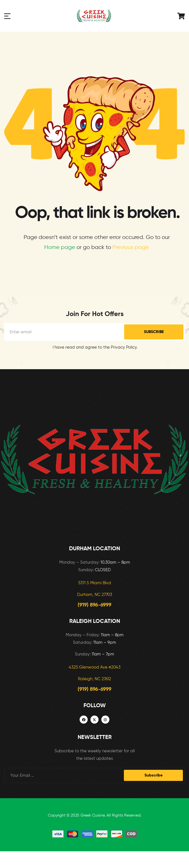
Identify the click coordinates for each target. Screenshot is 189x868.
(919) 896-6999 (94, 605)
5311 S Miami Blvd (95, 583)
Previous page (131, 247)
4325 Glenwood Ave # (90, 667)
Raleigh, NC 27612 (94, 679)
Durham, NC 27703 (95, 595)
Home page (60, 247)
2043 (116, 667)
